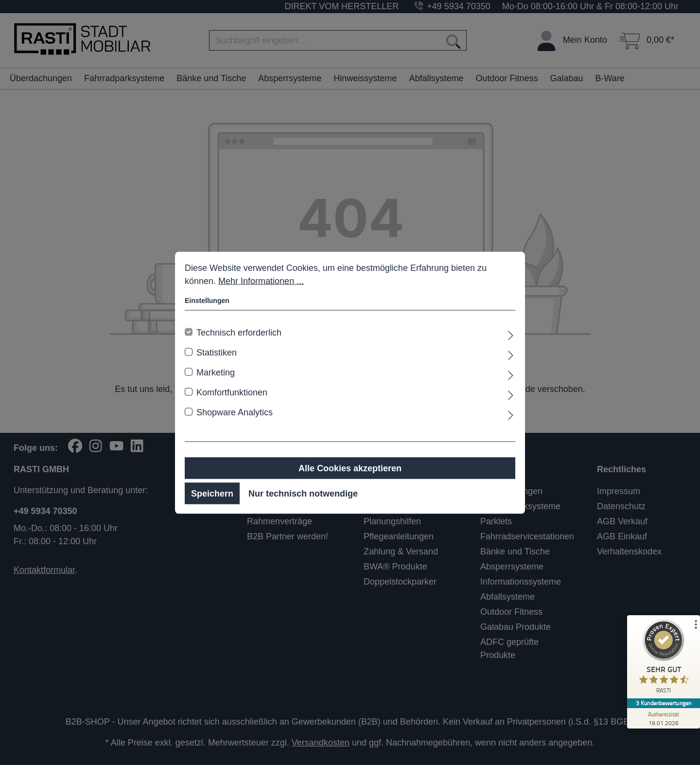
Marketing (216, 372)
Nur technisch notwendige (303, 493)
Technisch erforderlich (239, 332)
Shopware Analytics (235, 412)
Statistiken (217, 352)
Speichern (212, 493)
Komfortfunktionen (232, 392)
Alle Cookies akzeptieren (350, 468)
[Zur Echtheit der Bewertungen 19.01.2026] (664, 718)
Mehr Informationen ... (261, 281)
